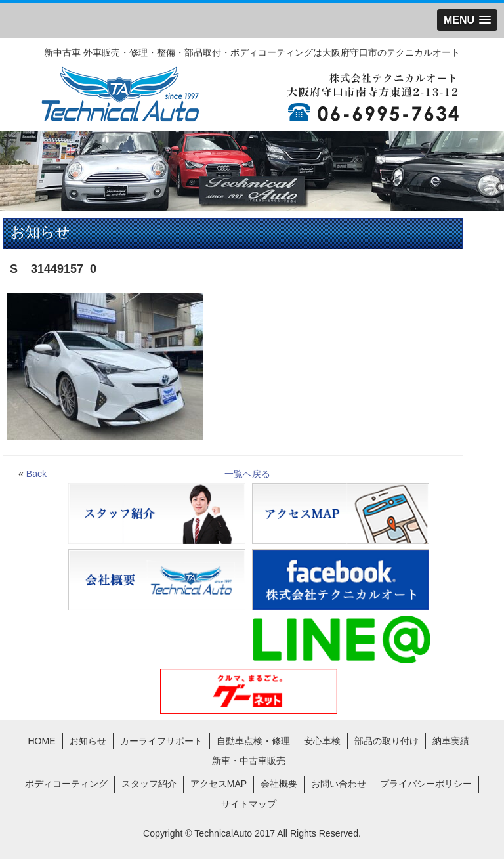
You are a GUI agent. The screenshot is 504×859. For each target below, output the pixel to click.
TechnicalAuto (223, 833)
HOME (41, 741)
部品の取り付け (387, 741)
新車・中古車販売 (249, 761)
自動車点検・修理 (253, 741)
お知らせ (88, 741)
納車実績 (451, 741)
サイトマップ (249, 804)
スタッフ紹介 (149, 784)
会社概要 (279, 784)
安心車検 (322, 741)
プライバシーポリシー (426, 784)
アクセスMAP (219, 784)
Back (36, 474)
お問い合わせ (339, 784)
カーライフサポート (161, 741)
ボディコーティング (66, 784)
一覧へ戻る (247, 474)
